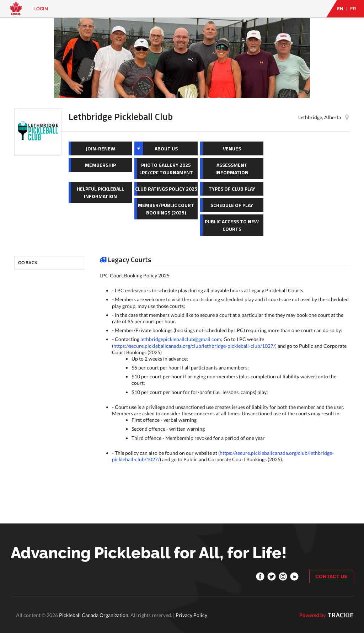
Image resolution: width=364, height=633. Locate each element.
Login (41, 9)
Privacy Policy (191, 615)
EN (340, 9)
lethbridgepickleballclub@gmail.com (181, 339)
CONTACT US (331, 576)
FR (353, 9)
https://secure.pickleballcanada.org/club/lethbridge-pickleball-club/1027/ (194, 346)
